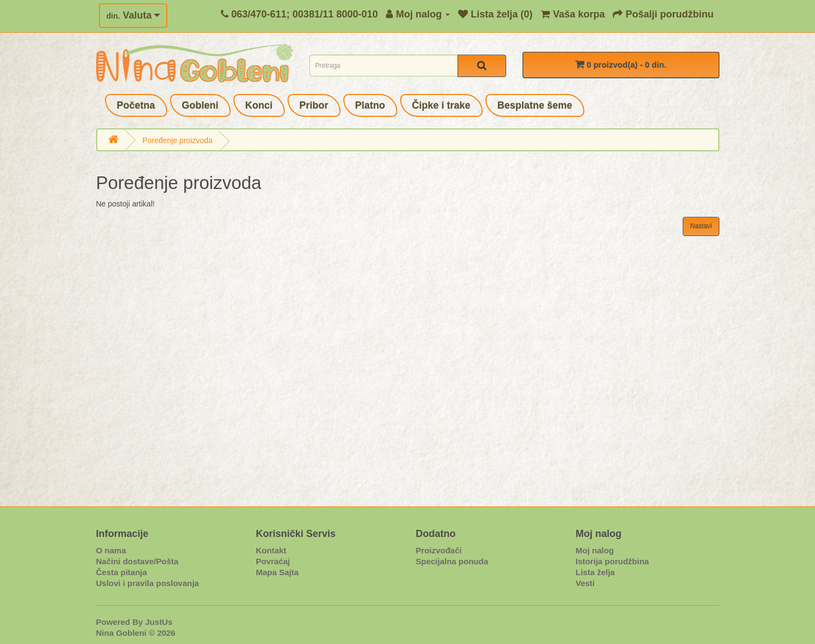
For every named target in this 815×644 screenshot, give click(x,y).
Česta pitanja (122, 572)
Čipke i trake (441, 105)
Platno (370, 105)
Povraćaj (273, 561)
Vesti (585, 583)
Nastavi (701, 226)
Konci (259, 105)
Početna (136, 105)
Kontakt (271, 550)
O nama (111, 550)
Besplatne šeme (535, 105)
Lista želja (595, 572)
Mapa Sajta (277, 572)
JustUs (159, 622)
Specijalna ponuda (452, 561)
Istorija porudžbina (612, 561)
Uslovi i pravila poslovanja (148, 583)
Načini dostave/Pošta (137, 561)
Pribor (314, 105)
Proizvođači (439, 550)
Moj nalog (595, 550)
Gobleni (200, 105)
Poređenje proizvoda (177, 140)
